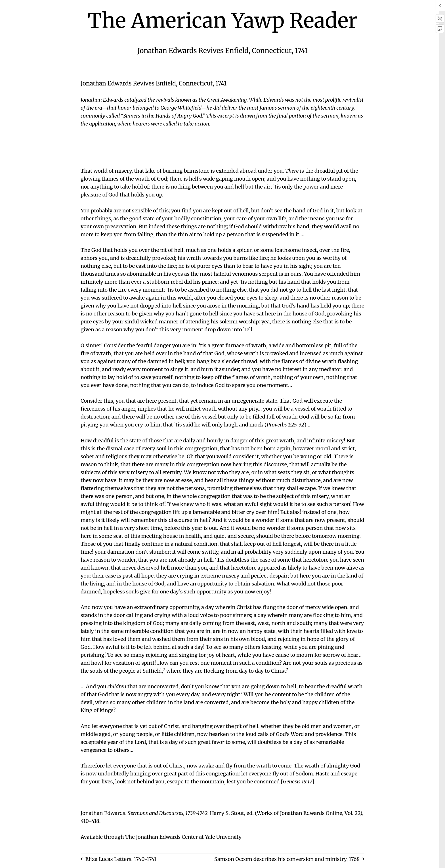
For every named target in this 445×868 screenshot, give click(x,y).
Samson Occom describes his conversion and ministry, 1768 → (289, 859)
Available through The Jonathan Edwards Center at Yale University (161, 837)
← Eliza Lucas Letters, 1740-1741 (118, 859)
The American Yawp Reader (223, 21)
